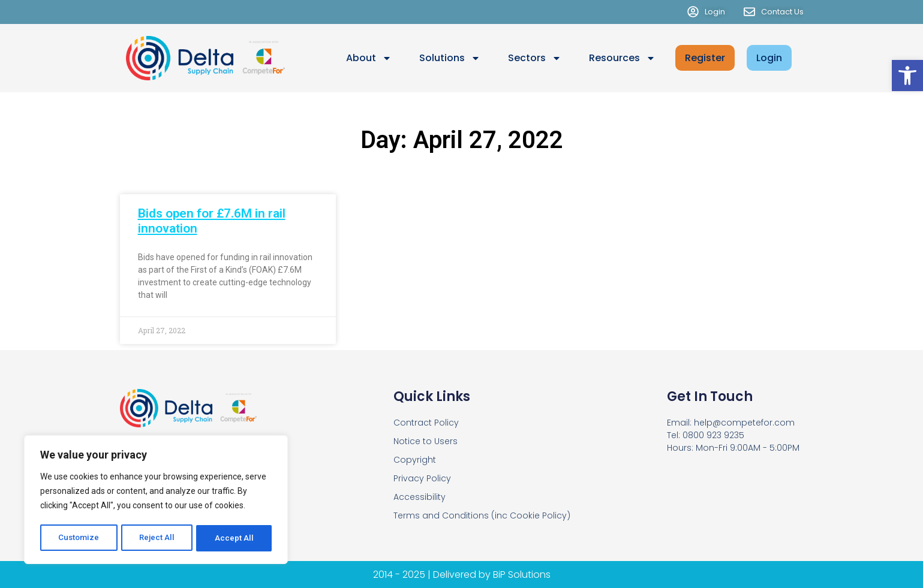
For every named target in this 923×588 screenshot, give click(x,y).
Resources (622, 58)
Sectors (535, 58)
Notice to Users (426, 441)
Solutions (450, 58)
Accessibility (420, 497)
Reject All (158, 538)
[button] (907, 76)
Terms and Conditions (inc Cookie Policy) (482, 515)
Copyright (415, 460)
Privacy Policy (422, 478)
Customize (79, 538)
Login (769, 58)
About (369, 58)
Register (705, 58)
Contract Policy (426, 423)
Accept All (235, 538)
